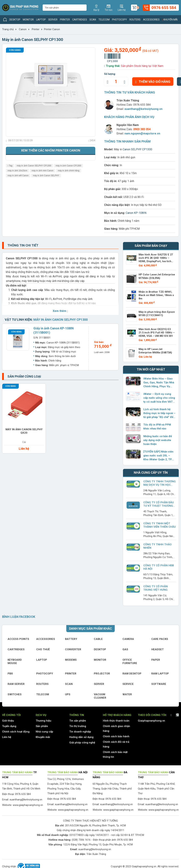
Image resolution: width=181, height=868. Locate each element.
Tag (10, 166)
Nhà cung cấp (44, 730)
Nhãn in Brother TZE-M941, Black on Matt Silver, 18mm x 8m (155, 295)
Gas (125, 648)
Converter (72, 648)
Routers (135, 20)
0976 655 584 (142, 105)
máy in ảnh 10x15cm (17, 171)
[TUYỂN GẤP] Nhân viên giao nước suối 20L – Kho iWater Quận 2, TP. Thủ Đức (159, 454)
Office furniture (129, 660)
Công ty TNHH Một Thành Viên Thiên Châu (159, 524)
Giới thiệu (8, 719)
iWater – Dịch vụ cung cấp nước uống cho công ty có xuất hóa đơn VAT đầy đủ (159, 397)
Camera (128, 638)
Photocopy (119, 20)
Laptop (41, 20)
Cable (98, 638)
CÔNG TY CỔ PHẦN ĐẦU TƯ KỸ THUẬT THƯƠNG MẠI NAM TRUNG (158, 504)
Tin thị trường (78, 725)
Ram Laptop (159, 672)
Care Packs (159, 638)
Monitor (28, 20)
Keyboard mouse (14, 660)
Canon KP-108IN (136, 213)
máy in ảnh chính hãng (69, 171)
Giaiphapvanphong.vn (151, 719)
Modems (70, 658)
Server (53, 20)
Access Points (18, 638)
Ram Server (15, 683)
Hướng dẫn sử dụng (81, 736)
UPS (67, 693)
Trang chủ (8, 29)
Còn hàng (15, 50)
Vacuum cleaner (99, 695)
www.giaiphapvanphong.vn (28, 804)
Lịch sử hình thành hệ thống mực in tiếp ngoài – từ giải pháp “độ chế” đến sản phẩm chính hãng (159, 412)
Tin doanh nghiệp (80, 730)
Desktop (15, 20)
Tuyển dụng (9, 725)
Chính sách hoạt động (16, 730)
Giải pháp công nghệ (82, 741)
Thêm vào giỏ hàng (153, 82)
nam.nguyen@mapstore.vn (142, 133)
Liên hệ (7, 736)
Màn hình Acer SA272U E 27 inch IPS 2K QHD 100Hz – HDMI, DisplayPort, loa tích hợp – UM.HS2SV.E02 (157, 259)
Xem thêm (60, 311)
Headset (157, 648)
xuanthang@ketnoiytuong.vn (143, 109)
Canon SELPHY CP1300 (137, 149)
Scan (93, 20)
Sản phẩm (42, 725)
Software (158, 683)
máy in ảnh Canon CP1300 (68, 166)
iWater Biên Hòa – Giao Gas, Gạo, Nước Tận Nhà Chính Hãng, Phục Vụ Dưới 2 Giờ (159, 381)
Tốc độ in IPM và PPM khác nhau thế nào (157, 425)
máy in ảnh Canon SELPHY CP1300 (34, 166)
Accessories (151, 20)
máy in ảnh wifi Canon (18, 176)
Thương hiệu (43, 719)
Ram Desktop (132, 672)
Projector (101, 672)
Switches (14, 693)
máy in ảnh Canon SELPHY (46, 176)
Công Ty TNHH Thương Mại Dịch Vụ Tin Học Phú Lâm (159, 483)
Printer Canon (52, 29)
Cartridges (80, 20)
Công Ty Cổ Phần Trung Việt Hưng (155, 587)
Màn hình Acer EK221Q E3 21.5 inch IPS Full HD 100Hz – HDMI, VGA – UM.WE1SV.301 (157, 331)
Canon (23, 29)
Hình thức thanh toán (116, 719)
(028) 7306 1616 (81, 838)
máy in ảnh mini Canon (43, 171)
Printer (65, 20)
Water (127, 693)
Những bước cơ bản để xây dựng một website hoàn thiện (157, 439)
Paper (155, 658)
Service (128, 683)
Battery (71, 638)
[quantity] (116, 82)
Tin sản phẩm (78, 719)
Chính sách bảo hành (116, 735)
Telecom (104, 20)
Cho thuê (43, 648)
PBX (10, 672)
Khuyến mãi (170, 20)
